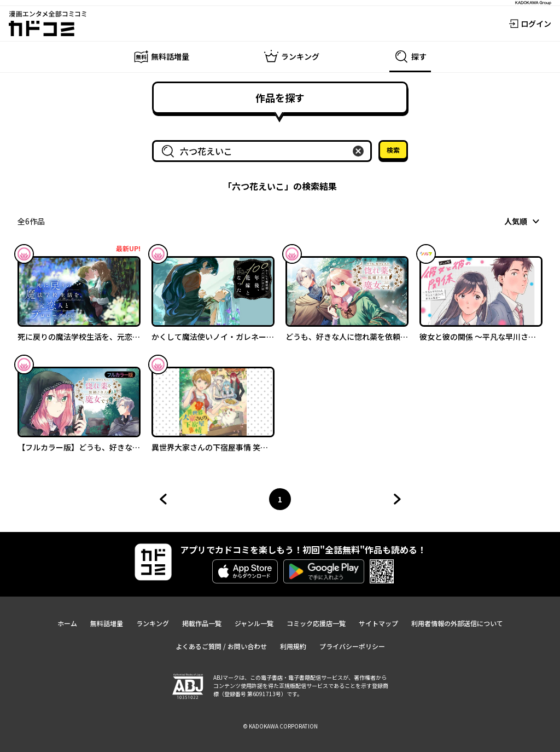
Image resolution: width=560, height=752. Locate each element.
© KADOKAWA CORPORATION (280, 726)
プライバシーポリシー (352, 646)
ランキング (153, 623)
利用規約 (293, 646)
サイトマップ (378, 623)
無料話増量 (107, 623)
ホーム (67, 623)
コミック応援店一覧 (316, 623)
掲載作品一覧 (202, 623)
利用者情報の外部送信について (457, 623)
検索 (393, 150)
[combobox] (264, 151)
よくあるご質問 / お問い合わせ (221, 646)
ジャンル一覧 (254, 623)
